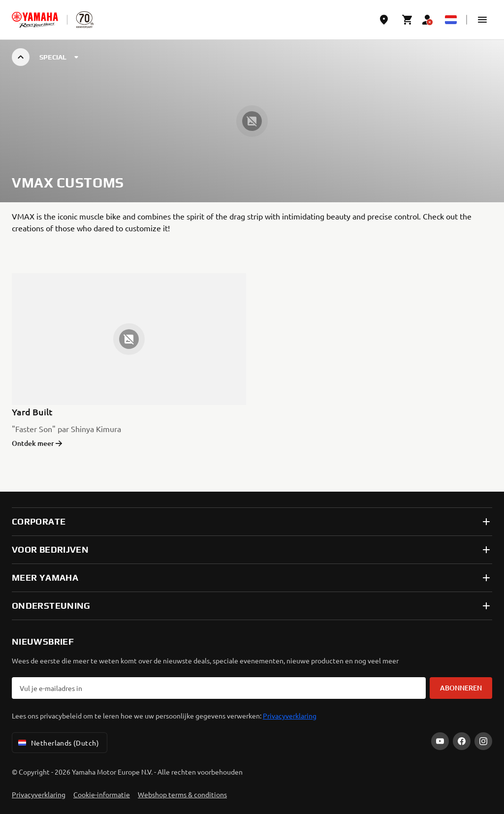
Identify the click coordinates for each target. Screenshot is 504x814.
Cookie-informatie (102, 794)
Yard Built (32, 412)
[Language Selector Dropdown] (451, 20)
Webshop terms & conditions (182, 794)
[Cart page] (408, 20)
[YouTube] (440, 741)
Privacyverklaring (290, 716)
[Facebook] (462, 741)
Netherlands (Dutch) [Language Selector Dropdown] (58, 743)
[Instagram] (483, 741)
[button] (482, 20)
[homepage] (35, 20)
